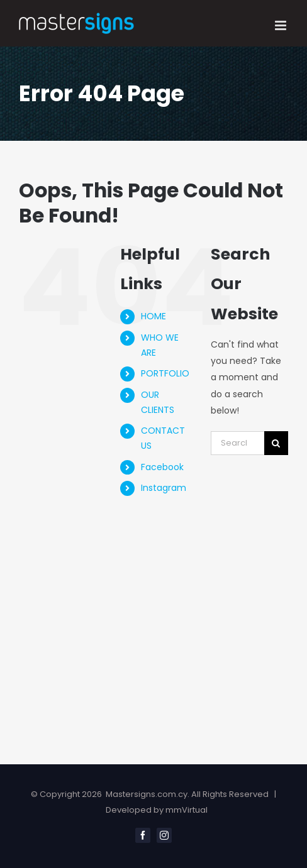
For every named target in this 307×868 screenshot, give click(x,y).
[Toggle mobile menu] (282, 25)
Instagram (164, 488)
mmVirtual (187, 810)
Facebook (162, 467)
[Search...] (237, 443)
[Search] (276, 443)
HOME (153, 316)
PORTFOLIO (165, 373)
